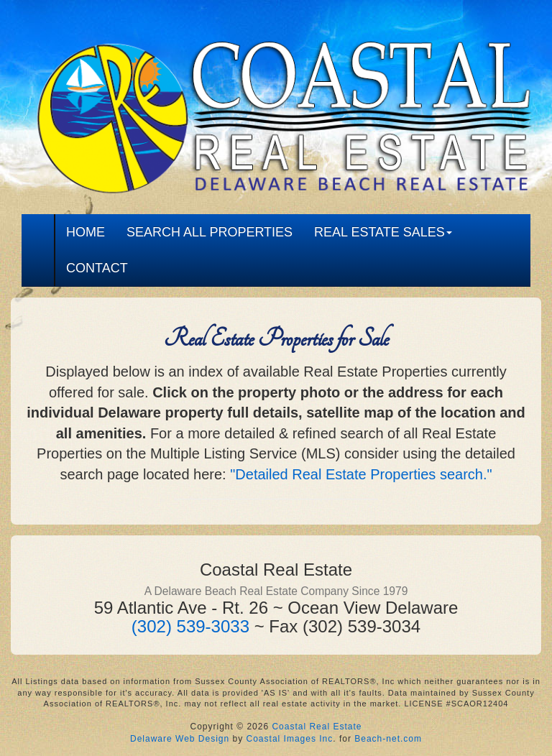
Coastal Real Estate (317, 727)
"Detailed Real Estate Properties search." (361, 474)
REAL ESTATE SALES (383, 232)
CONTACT (97, 268)
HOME (86, 232)
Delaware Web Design (180, 739)
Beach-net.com (388, 739)
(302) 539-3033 (190, 626)
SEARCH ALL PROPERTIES (210, 232)
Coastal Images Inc (290, 739)
